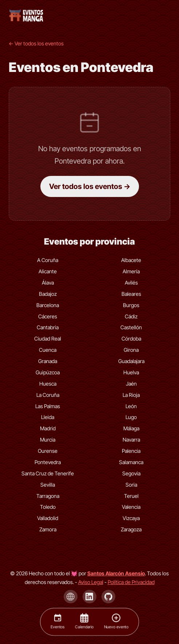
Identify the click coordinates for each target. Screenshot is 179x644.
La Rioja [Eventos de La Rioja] (131, 395)
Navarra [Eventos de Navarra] (131, 440)
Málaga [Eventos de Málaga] (131, 428)
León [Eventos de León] (131, 406)
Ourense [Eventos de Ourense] (48, 451)
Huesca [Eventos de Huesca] (48, 384)
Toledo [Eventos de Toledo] (48, 507)
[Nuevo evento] (116, 622)
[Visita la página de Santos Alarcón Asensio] (116, 573)
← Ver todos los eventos (36, 43)
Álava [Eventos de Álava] (48, 283)
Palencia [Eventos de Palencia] (131, 451)
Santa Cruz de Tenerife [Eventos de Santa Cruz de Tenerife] (48, 473)
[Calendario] (84, 622)
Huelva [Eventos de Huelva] (131, 372)
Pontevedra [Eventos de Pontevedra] (48, 462)
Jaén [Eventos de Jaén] (131, 384)
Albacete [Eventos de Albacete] (131, 260)
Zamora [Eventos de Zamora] (48, 529)
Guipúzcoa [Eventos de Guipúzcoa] (48, 372)
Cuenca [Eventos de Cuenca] (48, 350)
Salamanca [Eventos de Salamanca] (131, 462)
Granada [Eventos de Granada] (48, 361)
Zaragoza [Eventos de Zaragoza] (131, 529)
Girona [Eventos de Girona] (131, 350)
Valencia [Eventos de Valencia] (131, 507)
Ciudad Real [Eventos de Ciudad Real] (48, 339)
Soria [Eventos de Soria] (131, 485)
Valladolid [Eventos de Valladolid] (48, 518)
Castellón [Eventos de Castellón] (131, 327)
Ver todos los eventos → (90, 186)
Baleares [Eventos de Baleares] (131, 294)
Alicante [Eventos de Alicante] (48, 271)
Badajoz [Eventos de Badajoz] (48, 294)
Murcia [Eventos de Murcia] (48, 440)
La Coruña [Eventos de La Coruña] (48, 395)
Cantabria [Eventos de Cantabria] (48, 327)
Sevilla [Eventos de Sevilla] (48, 485)
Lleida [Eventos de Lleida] (48, 417)
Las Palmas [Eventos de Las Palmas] (48, 406)
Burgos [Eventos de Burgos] (131, 305)
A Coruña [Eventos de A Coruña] (48, 260)
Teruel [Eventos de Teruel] (131, 496)
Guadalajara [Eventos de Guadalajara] (131, 361)
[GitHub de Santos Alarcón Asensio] (108, 597)
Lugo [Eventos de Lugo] (131, 417)
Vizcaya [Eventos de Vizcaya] (131, 518)
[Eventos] (57, 622)
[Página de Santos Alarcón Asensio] (71, 597)
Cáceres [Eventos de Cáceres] (48, 316)
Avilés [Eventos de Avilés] (131, 283)
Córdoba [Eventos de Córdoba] (131, 339)
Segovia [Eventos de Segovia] (131, 473)
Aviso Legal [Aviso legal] (91, 582)
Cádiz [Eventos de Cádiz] (131, 316)
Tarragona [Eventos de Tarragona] (48, 496)
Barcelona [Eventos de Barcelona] (48, 305)
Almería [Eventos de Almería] (131, 271)
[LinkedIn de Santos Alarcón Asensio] (89, 597)
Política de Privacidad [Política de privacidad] (131, 582)
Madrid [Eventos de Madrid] (48, 428)
